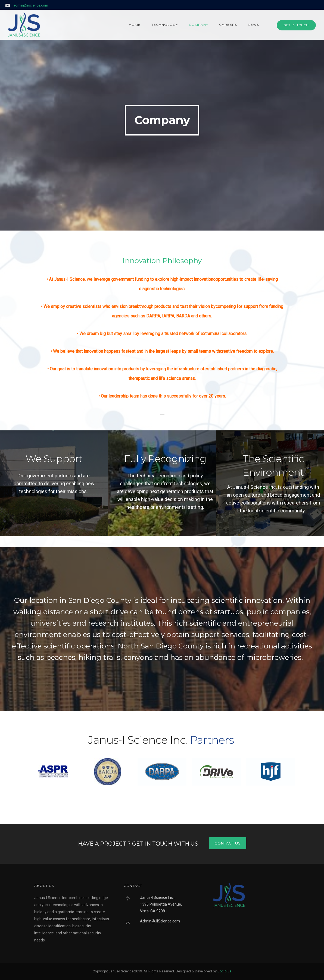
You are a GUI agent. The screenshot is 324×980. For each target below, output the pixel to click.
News (253, 25)
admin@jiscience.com (31, 5)
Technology (165, 25)
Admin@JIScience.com (160, 921)
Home (135, 25)
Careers (228, 25)
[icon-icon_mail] (9, 5)
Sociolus (224, 971)
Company (199, 25)
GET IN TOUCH (296, 25)
